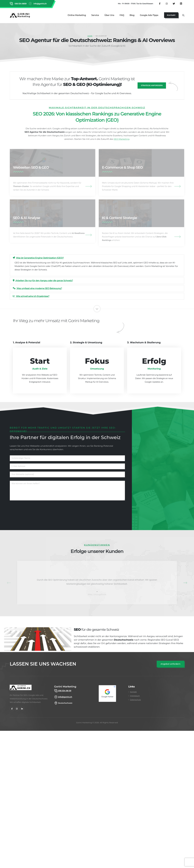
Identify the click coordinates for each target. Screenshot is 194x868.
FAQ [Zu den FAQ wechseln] (122, 15)
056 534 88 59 (64, 691)
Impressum (135, 696)
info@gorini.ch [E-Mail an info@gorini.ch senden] (40, 4)
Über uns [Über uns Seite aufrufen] (109, 15)
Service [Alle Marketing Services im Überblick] (95, 15)
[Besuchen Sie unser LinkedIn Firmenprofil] (181, 4)
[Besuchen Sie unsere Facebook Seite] (160, 4)
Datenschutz (135, 700)
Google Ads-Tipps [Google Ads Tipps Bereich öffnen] (149, 15)
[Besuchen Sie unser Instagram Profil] (167, 4)
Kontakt (133, 692)
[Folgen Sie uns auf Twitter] (174, 4)
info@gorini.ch (65, 697)
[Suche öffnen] (183, 15)
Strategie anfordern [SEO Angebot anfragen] (152, 85)
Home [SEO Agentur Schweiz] (90, 36)
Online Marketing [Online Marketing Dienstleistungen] (77, 15)
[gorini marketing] (21, 689)
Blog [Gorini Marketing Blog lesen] (132, 15)
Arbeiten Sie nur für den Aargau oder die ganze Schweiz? (43, 281)
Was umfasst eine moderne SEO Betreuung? (37, 288)
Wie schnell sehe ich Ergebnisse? (31, 296)
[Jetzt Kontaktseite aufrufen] (171, 15)
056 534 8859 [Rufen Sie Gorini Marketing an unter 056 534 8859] (20, 4)
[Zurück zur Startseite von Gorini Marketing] (21, 15)
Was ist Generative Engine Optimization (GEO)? (38, 258)
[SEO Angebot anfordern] (170, 664)
